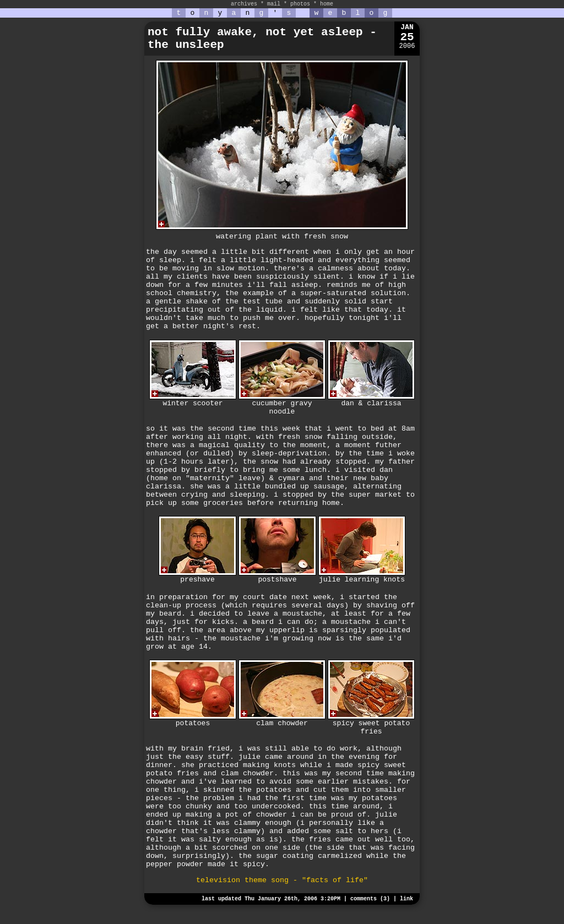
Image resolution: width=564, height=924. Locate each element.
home (327, 4)
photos (300, 4)
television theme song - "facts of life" (282, 880)
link (406, 899)
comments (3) (370, 899)
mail (274, 4)
